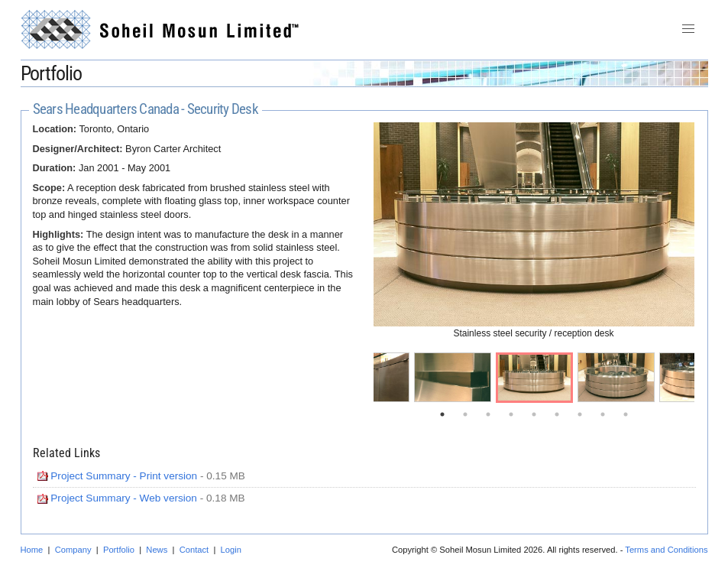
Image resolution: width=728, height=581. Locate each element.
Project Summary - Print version (124, 476)
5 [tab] (534, 414)
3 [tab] (488, 414)
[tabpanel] (534, 378)
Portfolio (119, 550)
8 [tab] (603, 414)
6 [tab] (557, 414)
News (157, 550)
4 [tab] (511, 414)
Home (32, 550)
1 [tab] (442, 414)
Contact (194, 550)
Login (231, 550)
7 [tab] (580, 414)
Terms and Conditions (666, 550)
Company (73, 550)
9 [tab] (626, 414)
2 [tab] (465, 414)
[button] (688, 29)
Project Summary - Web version (124, 498)
